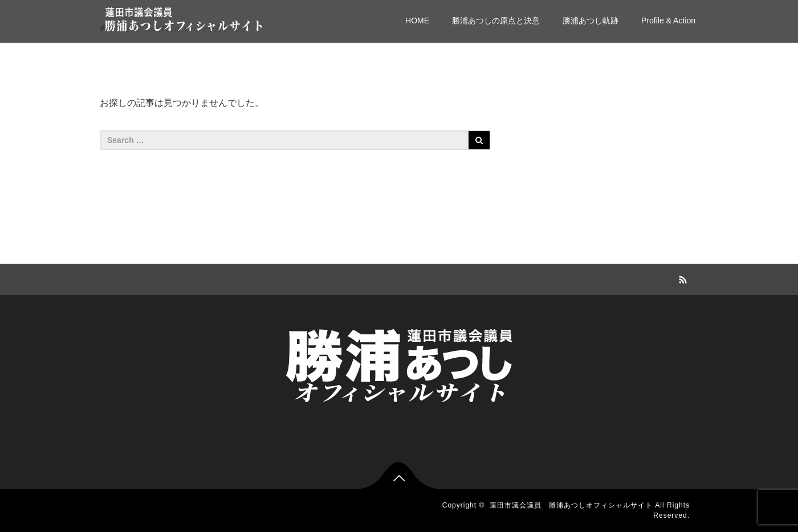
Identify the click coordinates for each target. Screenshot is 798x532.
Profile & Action (668, 21)
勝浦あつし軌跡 (591, 21)
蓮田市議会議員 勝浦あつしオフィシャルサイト (571, 505)
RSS (681, 278)
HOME (417, 21)
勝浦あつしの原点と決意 (496, 21)
